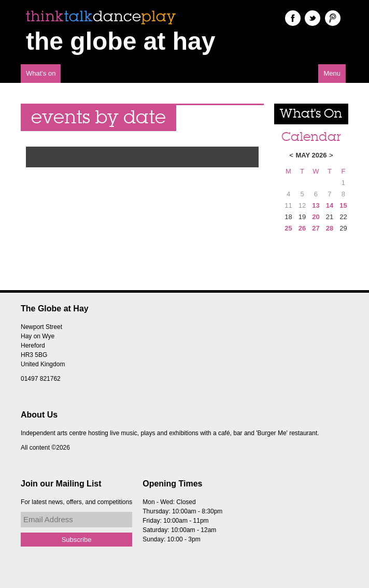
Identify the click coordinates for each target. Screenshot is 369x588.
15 (343, 205)
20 (316, 217)
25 (288, 228)
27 (316, 228)
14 (330, 205)
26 (302, 228)
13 (316, 205)
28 (330, 228)
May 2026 (311, 155)
